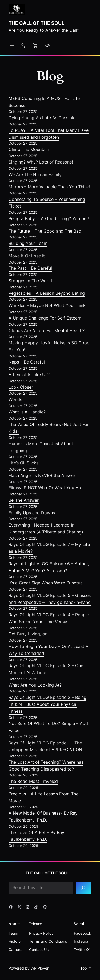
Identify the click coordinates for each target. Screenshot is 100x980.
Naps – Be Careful (27, 362)
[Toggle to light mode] (47, 46)
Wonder (16, 399)
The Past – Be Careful (30, 268)
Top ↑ (86, 968)
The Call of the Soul (36, 23)
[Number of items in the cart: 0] (35, 46)
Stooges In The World (30, 281)
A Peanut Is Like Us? (29, 375)
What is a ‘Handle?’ (27, 412)
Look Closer (21, 387)
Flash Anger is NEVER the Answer (42, 475)
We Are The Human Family (35, 174)
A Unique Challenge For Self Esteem (45, 318)
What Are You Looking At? (35, 685)
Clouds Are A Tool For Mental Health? (47, 330)
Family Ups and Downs (32, 513)
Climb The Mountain (29, 149)
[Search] (84, 888)
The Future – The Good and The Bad (45, 231)
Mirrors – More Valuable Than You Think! (49, 187)
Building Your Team (28, 243)
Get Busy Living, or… (29, 634)
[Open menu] (12, 46)
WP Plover (40, 968)
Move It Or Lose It (27, 256)
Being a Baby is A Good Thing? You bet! (49, 218)
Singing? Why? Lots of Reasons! (41, 162)
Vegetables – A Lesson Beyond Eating (47, 293)
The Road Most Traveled (33, 781)
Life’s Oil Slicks (23, 463)
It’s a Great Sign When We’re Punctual (46, 583)
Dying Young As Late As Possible (42, 118)
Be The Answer (24, 500)
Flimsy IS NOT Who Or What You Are (45, 488)
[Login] (22, 46)
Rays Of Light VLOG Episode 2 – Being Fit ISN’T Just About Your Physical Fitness (47, 704)
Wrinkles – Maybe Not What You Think (47, 305)
